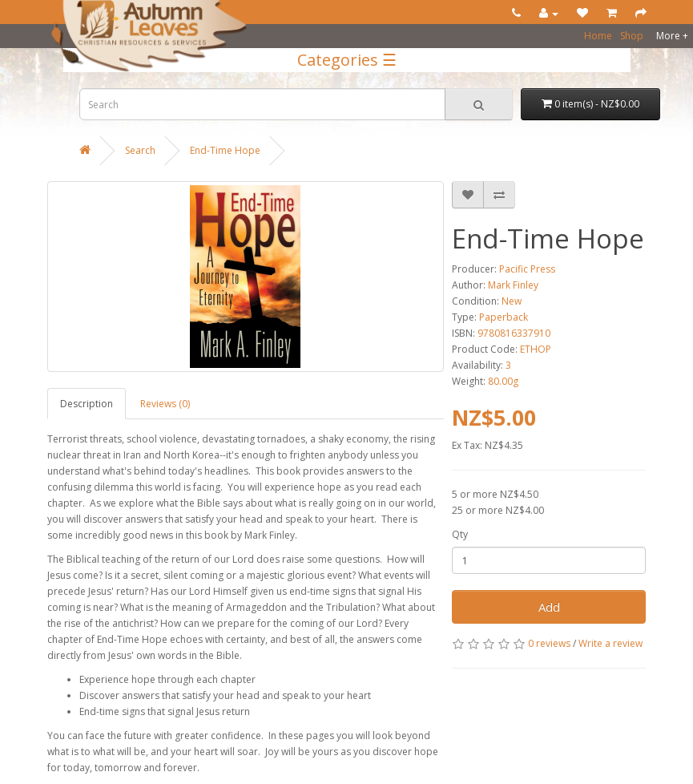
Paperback (504, 317)
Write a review (610, 643)
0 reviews (549, 643)
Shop (632, 36)
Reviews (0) (165, 404)
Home (598, 36)
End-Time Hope (225, 150)
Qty (460, 534)
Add (549, 607)
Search (140, 150)
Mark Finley (513, 285)
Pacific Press (527, 269)
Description (87, 404)
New (512, 301)
